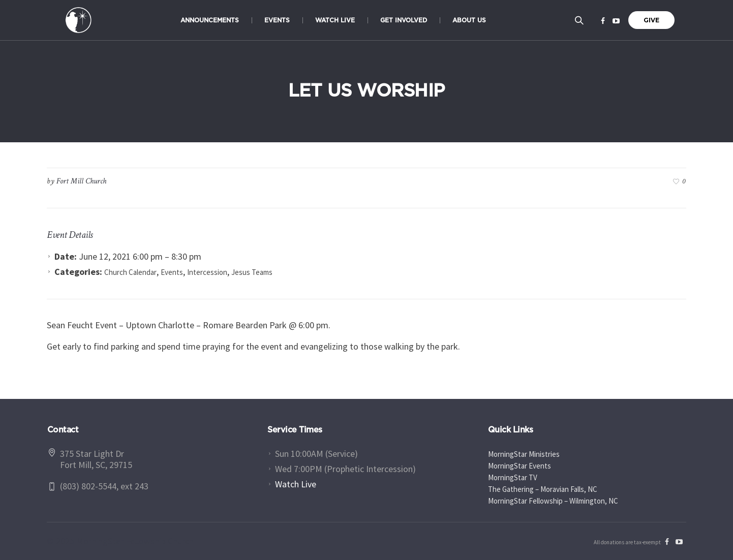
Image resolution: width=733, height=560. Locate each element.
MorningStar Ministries (524, 454)
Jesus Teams (252, 272)
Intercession (207, 272)
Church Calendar (130, 272)
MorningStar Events (520, 466)
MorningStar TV (513, 477)
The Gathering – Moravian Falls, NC (543, 489)
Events (172, 272)
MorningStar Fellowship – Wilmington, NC (553, 501)
